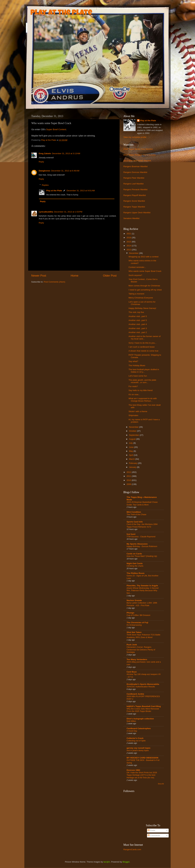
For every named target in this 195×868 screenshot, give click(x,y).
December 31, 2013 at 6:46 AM (65, 171)
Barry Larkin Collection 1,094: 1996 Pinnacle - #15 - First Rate (142, 604)
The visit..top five (136, 312)
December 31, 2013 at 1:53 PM (68, 212)
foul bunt (131, 534)
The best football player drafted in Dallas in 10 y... (144, 371)
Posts (151, 830)
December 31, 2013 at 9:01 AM (81, 191)
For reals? (133, 386)
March (132, 459)
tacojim (107, 862)
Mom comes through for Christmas (144, 286)
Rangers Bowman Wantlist (136, 166)
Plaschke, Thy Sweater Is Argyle (142, 586)
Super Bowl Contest (56, 129)
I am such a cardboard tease (142, 347)
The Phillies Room (136, 573)
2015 (129, 242)
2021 (129, 234)
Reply (41, 162)
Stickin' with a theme (138, 411)
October (133, 431)
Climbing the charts (135, 566)
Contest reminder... (137, 267)
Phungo (130, 613)
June (132, 447)
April (131, 455)
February (133, 463)
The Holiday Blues (137, 365)
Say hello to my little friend (141, 390)
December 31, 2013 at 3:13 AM (66, 153)
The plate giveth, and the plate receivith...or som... (142, 381)
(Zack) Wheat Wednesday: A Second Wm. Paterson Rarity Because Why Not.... (143, 591)
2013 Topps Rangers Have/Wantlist (139, 155)
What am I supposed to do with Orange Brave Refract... (143, 400)
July (131, 443)
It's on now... (134, 394)
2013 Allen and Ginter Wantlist (137, 161)
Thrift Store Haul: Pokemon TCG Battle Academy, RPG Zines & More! (143, 636)
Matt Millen (131, 721)
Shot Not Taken (134, 632)
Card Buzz (132, 672)
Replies (45, 185)
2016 (129, 238)
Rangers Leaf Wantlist (133, 184)
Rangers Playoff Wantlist (135, 195)
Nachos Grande (134, 600)
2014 (129, 246)
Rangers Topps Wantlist (134, 207)
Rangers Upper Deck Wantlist (137, 213)
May (131, 451)
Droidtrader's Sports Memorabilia (143, 684)
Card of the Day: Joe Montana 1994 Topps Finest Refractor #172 (142, 526)
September (134, 435)
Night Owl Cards (135, 563)
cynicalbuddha (46, 212)
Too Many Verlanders (137, 659)
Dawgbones (44, 171)
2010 (129, 480)
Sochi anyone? (135, 275)
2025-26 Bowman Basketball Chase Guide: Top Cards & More (142, 503)
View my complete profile (135, 137)
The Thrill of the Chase (136, 514)
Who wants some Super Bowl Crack (145, 271)
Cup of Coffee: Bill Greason (138, 615)
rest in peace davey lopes (138, 750)
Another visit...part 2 (138, 332)
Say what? (133, 361)
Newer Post (39, 276)
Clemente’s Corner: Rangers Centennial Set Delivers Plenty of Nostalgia (141, 650)
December (134, 253)
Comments (154, 835)
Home (74, 276)
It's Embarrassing (134, 625)
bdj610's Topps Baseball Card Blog (144, 706)
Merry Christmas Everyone (141, 298)
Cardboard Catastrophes (139, 728)
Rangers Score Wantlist (134, 201)
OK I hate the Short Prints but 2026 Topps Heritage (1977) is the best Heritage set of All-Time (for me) (142, 775)
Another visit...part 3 (138, 328)
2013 (129, 250)
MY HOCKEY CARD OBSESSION (142, 758)
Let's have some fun (138, 376)
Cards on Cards (134, 554)
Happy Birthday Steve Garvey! (142, 308)
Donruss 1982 (133, 770)
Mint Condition (134, 512)
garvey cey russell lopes (138, 748)
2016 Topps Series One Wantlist (138, 149)
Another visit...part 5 (138, 316)
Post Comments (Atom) (55, 282)
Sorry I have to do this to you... (143, 343)
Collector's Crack (135, 738)
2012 (129, 472)
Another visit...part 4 (138, 324)
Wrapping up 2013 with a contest (144, 257)
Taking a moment (136, 294)
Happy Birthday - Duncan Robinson (142, 546)
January (133, 467)
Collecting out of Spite (136, 741)
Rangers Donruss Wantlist (135, 172)
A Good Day (132, 731)
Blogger (126, 862)
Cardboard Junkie (135, 694)
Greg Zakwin (45, 153)
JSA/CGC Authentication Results (141, 687)
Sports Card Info (135, 522)
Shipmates (133, 415)
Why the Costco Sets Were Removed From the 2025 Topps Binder (143, 710)
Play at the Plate (61, 13)
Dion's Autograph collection (140, 719)
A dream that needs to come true (144, 351)
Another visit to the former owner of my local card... (145, 338)
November (134, 427)
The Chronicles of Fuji (137, 622)
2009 (129, 484)
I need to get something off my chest (145, 290)
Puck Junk (132, 645)
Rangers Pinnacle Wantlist (135, 189)
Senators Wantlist (131, 218)
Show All (161, 784)
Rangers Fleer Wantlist (134, 178)
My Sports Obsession (137, 544)
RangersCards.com (132, 849)
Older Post (110, 276)
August (133, 439)
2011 (129, 476)
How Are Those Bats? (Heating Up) (142, 556)
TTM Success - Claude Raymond (141, 537)
